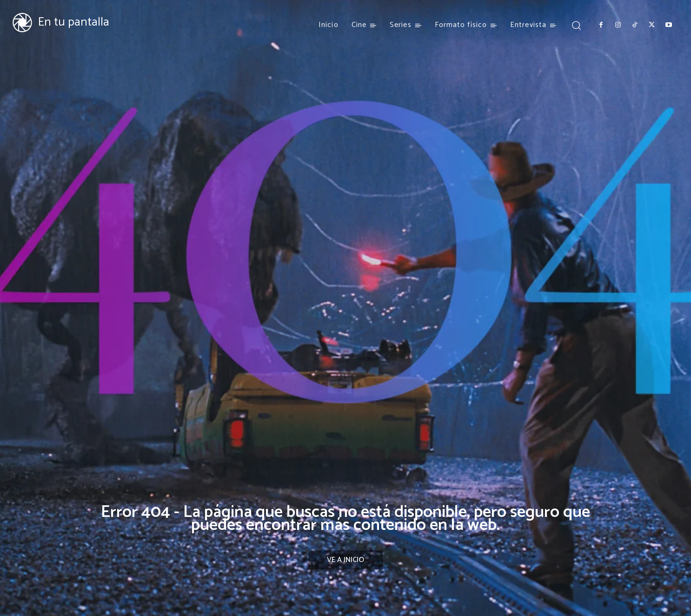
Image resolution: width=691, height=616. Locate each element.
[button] (576, 25)
